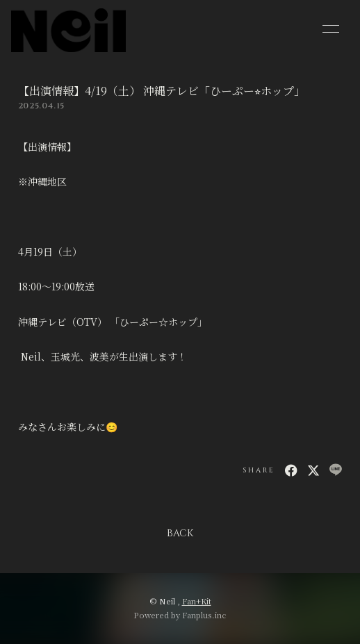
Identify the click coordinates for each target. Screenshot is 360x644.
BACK (180, 533)
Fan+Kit (197, 601)
